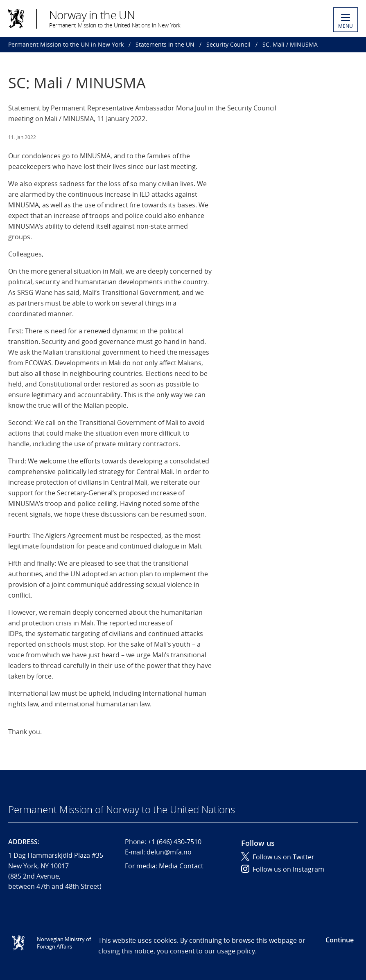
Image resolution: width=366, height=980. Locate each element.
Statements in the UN (165, 44)
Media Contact (181, 866)
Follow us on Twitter (278, 857)
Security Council (228, 44)
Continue (340, 940)
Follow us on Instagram (283, 869)
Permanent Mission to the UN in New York (66, 44)
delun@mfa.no (169, 852)
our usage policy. (230, 951)
